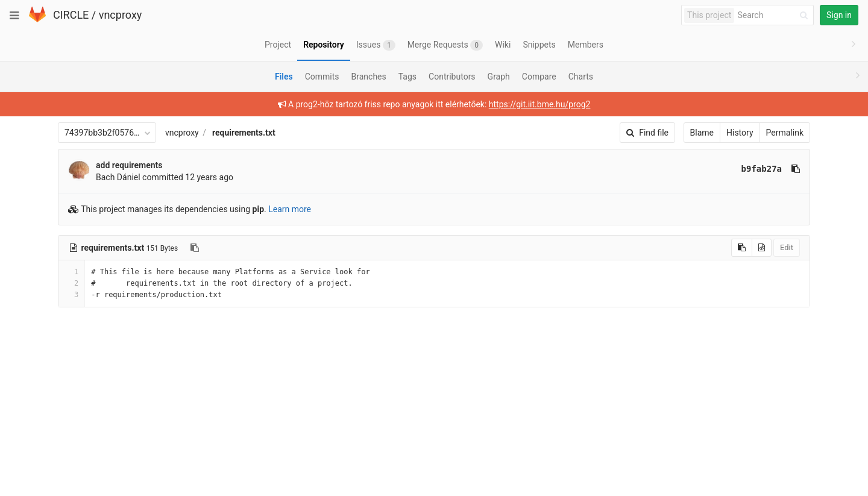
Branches (369, 77)
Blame (702, 133)
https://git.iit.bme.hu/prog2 (540, 104)
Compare (539, 77)
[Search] (775, 15)
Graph (499, 77)
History (740, 133)
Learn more (290, 209)
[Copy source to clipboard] (742, 248)
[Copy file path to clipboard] (195, 248)
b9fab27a (762, 169)
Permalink (785, 133)
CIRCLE (71, 15)
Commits (322, 77)
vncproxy (121, 15)
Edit (787, 247)
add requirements (129, 165)
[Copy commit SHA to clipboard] (796, 169)
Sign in (839, 15)
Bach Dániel (118, 177)
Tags (407, 77)
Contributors (452, 77)
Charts (581, 77)
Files (284, 77)
